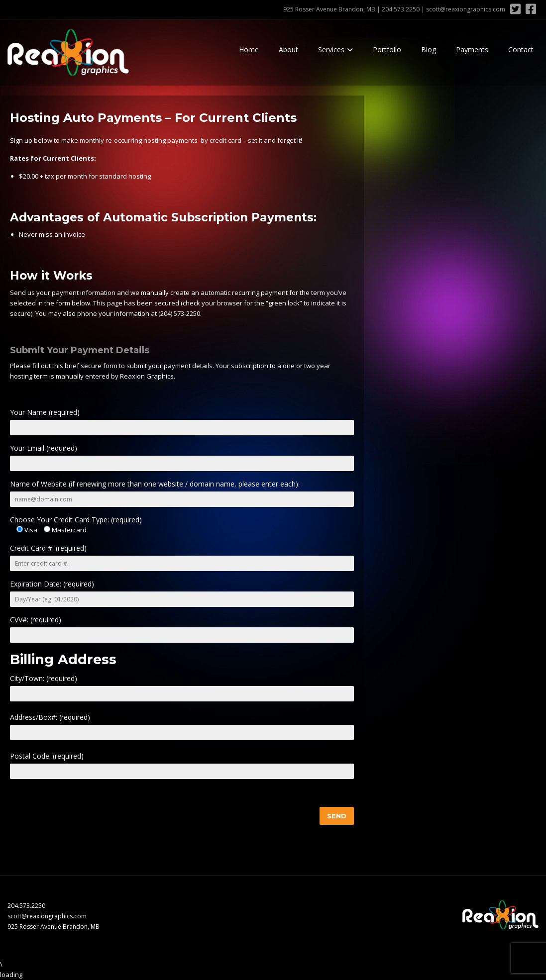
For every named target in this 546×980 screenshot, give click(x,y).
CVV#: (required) (36, 620)
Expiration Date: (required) (52, 584)
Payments (472, 49)
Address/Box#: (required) (50, 717)
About (288, 49)
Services (331, 49)
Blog (429, 49)
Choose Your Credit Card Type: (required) (76, 520)
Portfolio (387, 49)
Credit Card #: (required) (48, 548)
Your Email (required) (44, 448)
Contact (521, 49)
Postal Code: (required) (47, 756)
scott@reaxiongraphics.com (466, 9)
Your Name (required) (45, 412)
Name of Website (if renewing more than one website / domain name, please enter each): (155, 484)
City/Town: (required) (44, 678)
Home (249, 49)
